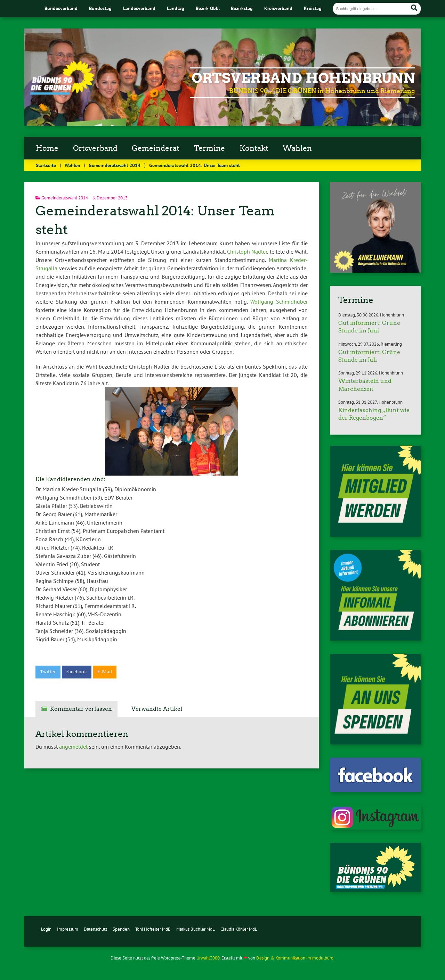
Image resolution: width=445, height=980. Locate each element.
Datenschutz (96, 929)
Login (46, 929)
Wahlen (297, 148)
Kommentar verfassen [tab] (81, 709)
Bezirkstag (242, 8)
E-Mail (105, 672)
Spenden (121, 929)
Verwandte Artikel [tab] (157, 709)
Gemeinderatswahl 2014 (115, 165)
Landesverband (139, 8)
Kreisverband (278, 8)
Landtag (176, 8)
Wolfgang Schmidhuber (279, 302)
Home (47, 148)
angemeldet (73, 747)
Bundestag (100, 8)
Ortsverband (95, 148)
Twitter (48, 672)
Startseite (46, 165)
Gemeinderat (156, 148)
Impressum (68, 929)
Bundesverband (61, 8)
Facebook (76, 672)
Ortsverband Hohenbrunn (303, 78)
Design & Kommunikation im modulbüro (295, 958)
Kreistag (313, 8)
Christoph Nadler (247, 252)
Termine (209, 148)
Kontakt (254, 148)
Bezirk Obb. (208, 8)
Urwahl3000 (208, 958)
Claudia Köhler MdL (239, 929)
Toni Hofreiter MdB (153, 929)
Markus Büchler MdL (196, 929)
